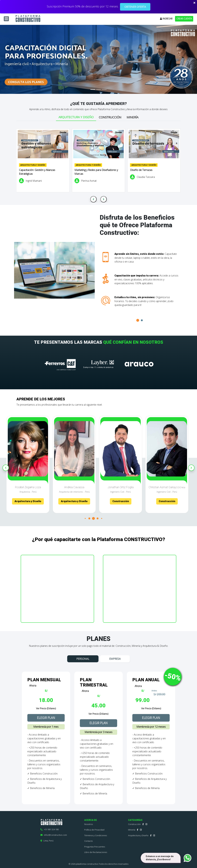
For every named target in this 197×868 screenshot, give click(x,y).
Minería (132, 830)
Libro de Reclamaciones (96, 852)
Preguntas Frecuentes (95, 847)
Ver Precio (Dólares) (46, 708)
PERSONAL (83, 659)
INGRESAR (166, 19)
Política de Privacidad (94, 830)
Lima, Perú (47, 841)
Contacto (89, 841)
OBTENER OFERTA (135, 7)
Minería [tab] (132, 117)
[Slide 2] (98, 89)
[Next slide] (104, 199)
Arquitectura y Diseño (138, 835)
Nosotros (89, 824)
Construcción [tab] (110, 117)
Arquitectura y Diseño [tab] (76, 117)
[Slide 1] (93, 89)
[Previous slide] (93, 199)
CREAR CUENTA (184, 19)
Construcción (134, 824)
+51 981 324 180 (50, 829)
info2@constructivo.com (54, 835)
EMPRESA (115, 659)
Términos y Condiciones (96, 835)
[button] (138, 320)
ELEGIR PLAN (46, 718)
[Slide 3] (104, 89)
